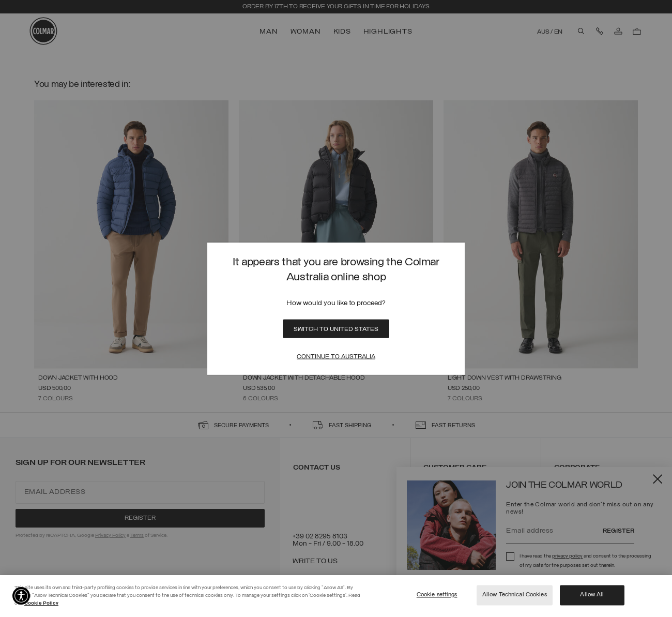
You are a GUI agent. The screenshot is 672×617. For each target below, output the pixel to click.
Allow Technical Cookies (515, 595)
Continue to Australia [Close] (336, 357)
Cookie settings (437, 595)
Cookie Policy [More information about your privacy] (41, 603)
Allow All (592, 595)
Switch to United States (336, 329)
